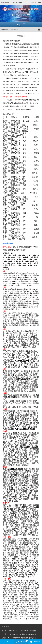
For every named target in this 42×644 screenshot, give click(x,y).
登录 (32, 3)
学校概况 (22, 30)
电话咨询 (37, 642)
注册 (39, 3)
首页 (9, 642)
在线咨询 (24, 641)
